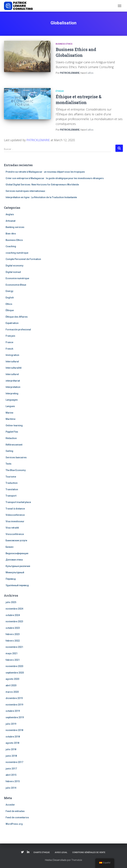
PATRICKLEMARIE (38, 140)
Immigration (12, 355)
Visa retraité (12, 528)
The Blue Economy (16, 470)
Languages (12, 400)
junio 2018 (11, 756)
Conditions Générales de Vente (89, 852)
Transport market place (18, 502)
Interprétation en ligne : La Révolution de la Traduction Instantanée (41, 197)
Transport (11, 496)
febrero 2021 (13, 660)
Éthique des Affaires (17, 317)
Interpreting (12, 393)
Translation (12, 489)
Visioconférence (15, 534)
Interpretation (13, 387)
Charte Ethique (42, 852)
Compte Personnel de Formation (23, 259)
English (10, 298)
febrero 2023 (13, 634)
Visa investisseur (15, 521)
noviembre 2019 (14, 705)
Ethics (9, 304)
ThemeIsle (77, 860)
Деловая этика (14, 560)
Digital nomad (13, 272)
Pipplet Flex (12, 432)
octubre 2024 (13, 615)
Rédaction (11, 438)
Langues (10, 406)
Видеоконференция (17, 553)
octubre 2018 (13, 737)
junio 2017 (11, 769)
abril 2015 (11, 775)
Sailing (9, 451)
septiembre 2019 (15, 717)
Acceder (10, 805)
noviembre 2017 (14, 762)
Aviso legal (61, 852)
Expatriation (12, 323)
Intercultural (12, 362)
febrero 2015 (13, 781)
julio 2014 (11, 788)
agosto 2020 (12, 679)
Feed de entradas (15, 811)
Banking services (15, 227)
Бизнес (10, 547)
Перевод (11, 579)
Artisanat (11, 221)
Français (10, 336)
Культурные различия (18, 566)
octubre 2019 (13, 711)
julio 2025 (11, 602)
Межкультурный (15, 572)
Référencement (14, 445)
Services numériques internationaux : (26, 191)
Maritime (11, 419)
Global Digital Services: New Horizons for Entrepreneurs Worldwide (42, 185)
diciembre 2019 (14, 698)
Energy (9, 291)
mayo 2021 (12, 653)
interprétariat (13, 381)
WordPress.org (14, 824)
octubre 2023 (13, 628)
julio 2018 (11, 749)
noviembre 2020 (14, 666)
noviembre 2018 (14, 730)
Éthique (60, 91)
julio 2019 (11, 724)
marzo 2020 (12, 692)
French (9, 349)
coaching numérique (17, 253)
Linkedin (28, 852)
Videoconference (15, 515)
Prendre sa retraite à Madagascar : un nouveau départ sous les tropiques (45, 172)
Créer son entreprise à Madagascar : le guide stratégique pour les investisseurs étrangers (55, 178)
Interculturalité (14, 368)
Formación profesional (18, 330)
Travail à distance (15, 509)
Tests (9, 464)
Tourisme (11, 477)
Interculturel (12, 374)
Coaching (11, 246)
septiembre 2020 (15, 673)
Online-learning (14, 425)
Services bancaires (16, 457)
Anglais (10, 214)
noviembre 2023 (14, 621)
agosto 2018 (12, 743)
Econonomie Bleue (16, 285)
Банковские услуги (16, 540)
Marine (9, 413)
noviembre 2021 (14, 647)
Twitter (22, 852)
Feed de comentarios (17, 817)
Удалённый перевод (17, 585)
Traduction (12, 483)
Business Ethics (64, 44)
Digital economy (14, 266)
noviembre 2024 (14, 609)
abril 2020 (11, 685)
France (9, 342)
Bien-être (11, 234)
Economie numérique (17, 278)
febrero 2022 (13, 641)
